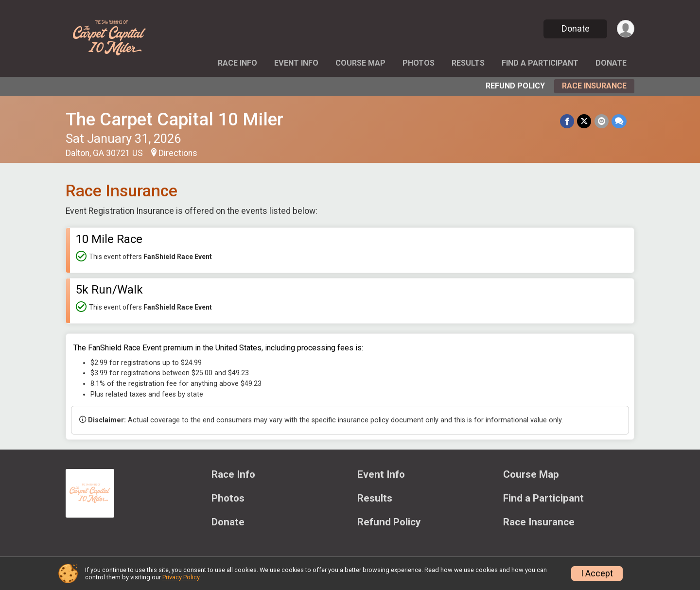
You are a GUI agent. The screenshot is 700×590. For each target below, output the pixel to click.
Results (468, 63)
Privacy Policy (181, 577)
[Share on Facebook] (568, 121)
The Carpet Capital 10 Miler (175, 119)
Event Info (296, 63)
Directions (178, 153)
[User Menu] (625, 29)
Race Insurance (594, 86)
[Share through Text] (619, 121)
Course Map (360, 63)
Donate (575, 28)
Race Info (237, 63)
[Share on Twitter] (585, 121)
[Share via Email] (602, 121)
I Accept (597, 573)
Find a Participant (540, 63)
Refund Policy (515, 86)
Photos (419, 63)
